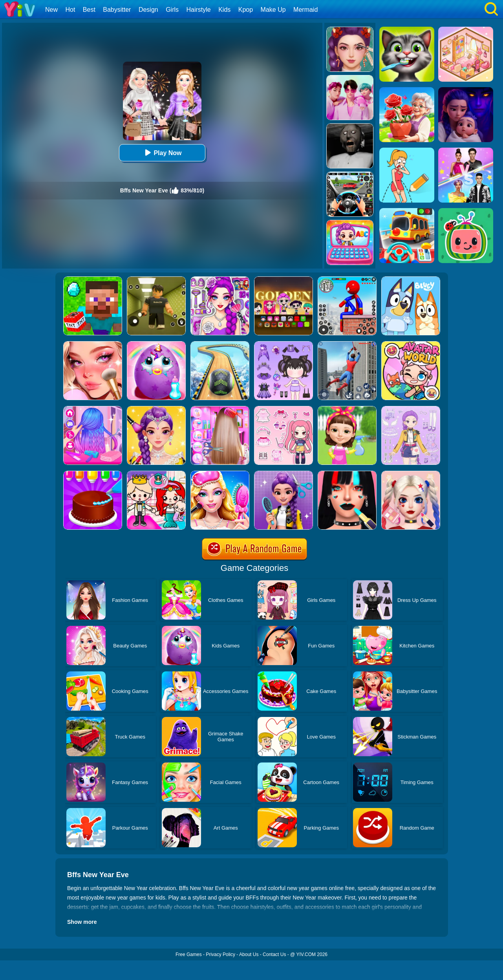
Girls (172, 10)
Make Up (273, 10)
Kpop (246, 10)
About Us (249, 954)
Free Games (189, 954)
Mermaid (305, 10)
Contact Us (274, 954)
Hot (70, 10)
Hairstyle (199, 10)
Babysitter (117, 10)
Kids (224, 10)
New (51, 10)
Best (89, 10)
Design (148, 10)
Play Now (162, 153)
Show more (82, 922)
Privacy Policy (220, 954)
